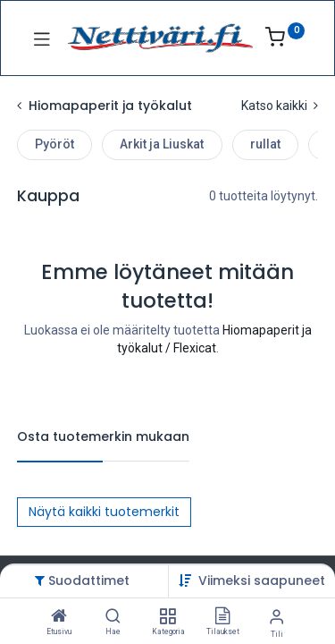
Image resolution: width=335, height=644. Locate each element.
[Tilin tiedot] (276, 617)
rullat (265, 144)
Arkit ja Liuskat (162, 144)
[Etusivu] (59, 617)
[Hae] (113, 617)
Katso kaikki (280, 106)
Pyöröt (54, 144)
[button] (262, 580)
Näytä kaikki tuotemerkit (104, 512)
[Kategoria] (167, 617)
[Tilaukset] (222, 617)
